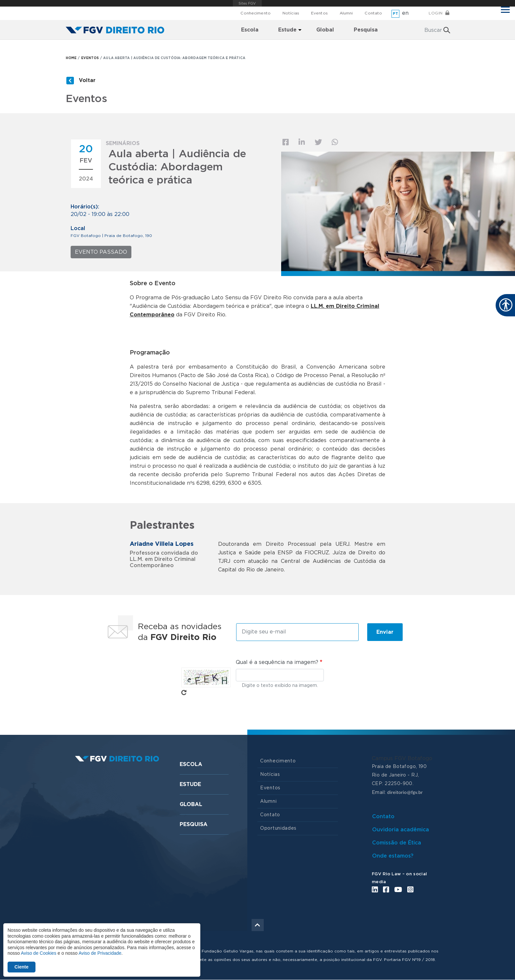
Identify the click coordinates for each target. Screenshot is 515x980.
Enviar (385, 632)
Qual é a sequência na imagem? (277, 662)
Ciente (22, 967)
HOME (71, 58)
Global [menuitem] (325, 30)
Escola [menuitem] (250, 30)
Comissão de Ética (397, 843)
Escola (191, 764)
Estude (190, 784)
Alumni (346, 13)
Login (436, 13)
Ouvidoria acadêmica (401, 830)
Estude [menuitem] (287, 30)
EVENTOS (90, 58)
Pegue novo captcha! (184, 692)
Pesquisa (194, 824)
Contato (373, 13)
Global (191, 804)
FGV (247, 3)
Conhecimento (255, 13)
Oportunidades (278, 828)
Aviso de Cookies (38, 953)
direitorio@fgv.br (405, 792)
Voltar (87, 80)
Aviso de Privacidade (100, 953)
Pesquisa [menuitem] (366, 30)
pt (396, 14)
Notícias (291, 13)
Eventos (319, 13)
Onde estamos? (393, 856)
